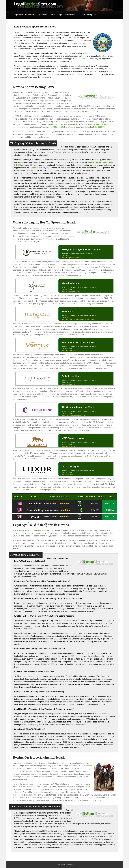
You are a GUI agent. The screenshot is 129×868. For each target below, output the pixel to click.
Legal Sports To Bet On (67, 15)
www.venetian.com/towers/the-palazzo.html (78, 320)
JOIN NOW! (112, 504)
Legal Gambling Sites (89, 15)
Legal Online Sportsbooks (23, 15)
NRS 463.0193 (99, 127)
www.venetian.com (69, 351)
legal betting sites (82, 59)
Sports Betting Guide (46, 15)
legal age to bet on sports (27, 530)
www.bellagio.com (68, 384)
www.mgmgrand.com (70, 446)
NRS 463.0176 (59, 127)
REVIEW (101, 504)
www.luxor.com (67, 475)
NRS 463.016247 (100, 124)
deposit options (69, 633)
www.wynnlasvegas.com (71, 291)
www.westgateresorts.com (72, 258)
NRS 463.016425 (81, 124)
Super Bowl (35, 168)
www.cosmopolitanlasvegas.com (74, 415)
